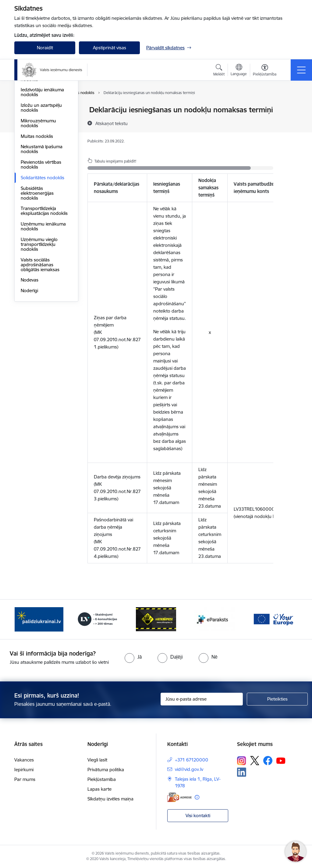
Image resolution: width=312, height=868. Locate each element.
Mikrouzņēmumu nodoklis (38, 196)
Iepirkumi (24, 770)
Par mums (25, 779)
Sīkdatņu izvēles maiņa (110, 799)
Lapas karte (99, 789)
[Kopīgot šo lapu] (289, 123)
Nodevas (30, 352)
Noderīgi (29, 363)
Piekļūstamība (102, 779)
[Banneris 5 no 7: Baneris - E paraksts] (214, 619)
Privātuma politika (106, 770)
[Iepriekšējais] (24, 619)
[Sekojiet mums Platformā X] (255, 761)
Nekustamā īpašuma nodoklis (42, 221)
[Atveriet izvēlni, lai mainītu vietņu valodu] (239, 71)
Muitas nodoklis (37, 209)
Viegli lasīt (97, 760)
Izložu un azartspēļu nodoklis (41, 180)
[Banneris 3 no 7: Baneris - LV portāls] (97, 619)
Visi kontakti (198, 815)
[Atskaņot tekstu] (112, 123)
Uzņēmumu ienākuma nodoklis (43, 299)
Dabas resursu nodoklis (45, 136)
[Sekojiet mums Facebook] (268, 761)
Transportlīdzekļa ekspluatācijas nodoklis (44, 283)
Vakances (24, 760)
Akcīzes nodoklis (37, 126)
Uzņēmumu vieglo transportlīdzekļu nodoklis (39, 317)
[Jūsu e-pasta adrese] (202, 699)
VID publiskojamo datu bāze (44, 112)
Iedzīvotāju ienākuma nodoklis (42, 164)
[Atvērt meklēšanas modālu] (219, 71)
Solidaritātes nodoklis (43, 250)
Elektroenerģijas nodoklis (37, 149)
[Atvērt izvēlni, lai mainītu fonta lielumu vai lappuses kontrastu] (265, 71)
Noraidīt (45, 48)
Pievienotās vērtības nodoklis (41, 237)
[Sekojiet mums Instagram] (242, 761)
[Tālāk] (288, 619)
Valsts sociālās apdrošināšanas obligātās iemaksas (40, 337)
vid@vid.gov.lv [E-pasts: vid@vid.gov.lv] (189, 769)
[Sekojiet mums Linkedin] (242, 772)
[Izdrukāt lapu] (289, 107)
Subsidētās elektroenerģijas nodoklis (37, 266)
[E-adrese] (179, 797)
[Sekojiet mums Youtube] (281, 760)
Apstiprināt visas (110, 48)
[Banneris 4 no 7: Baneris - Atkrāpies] (156, 619)
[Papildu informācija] (197, 797)
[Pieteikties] (277, 699)
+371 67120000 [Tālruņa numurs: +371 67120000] (191, 760)
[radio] (133, 657)
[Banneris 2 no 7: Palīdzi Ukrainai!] (39, 619)
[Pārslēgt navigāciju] (301, 70)
